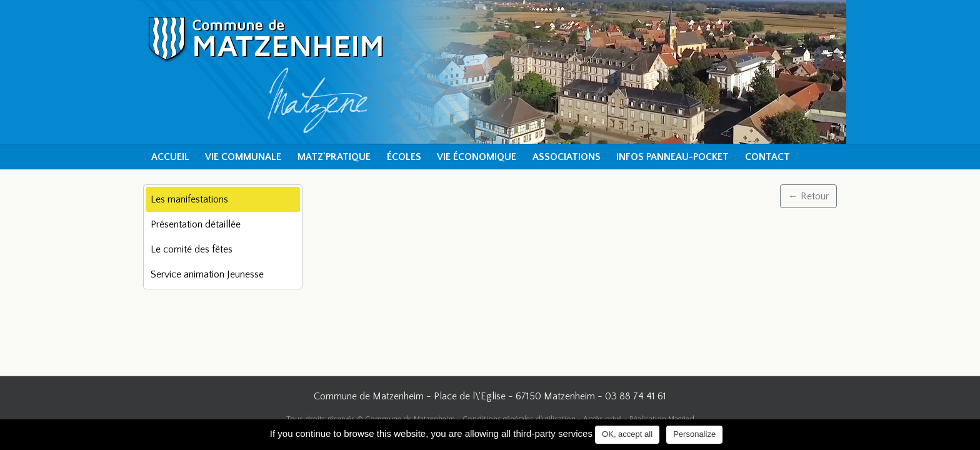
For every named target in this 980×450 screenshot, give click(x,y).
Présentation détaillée (196, 224)
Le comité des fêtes (192, 249)
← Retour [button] (808, 196)
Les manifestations (189, 199)
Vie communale (243, 157)
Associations (567, 157)
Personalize (694, 434)
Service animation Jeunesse (207, 274)
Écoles (404, 157)
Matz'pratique (334, 157)
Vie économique (477, 157)
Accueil (170, 157)
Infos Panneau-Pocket (672, 157)
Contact (767, 157)
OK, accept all (627, 434)
